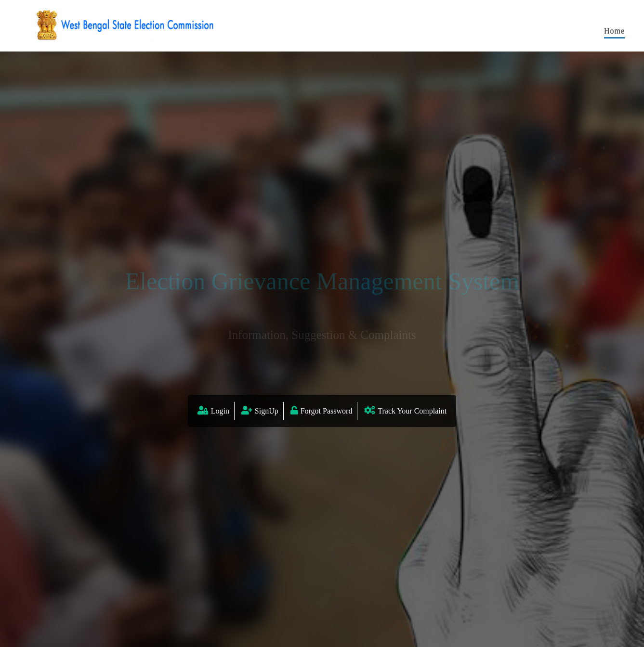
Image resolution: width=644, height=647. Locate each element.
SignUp (267, 411)
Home (614, 31)
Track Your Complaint (412, 411)
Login (220, 411)
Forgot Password (327, 411)
